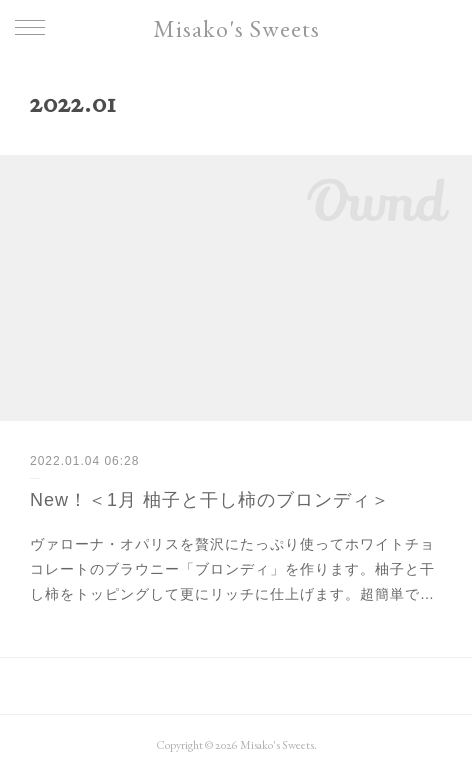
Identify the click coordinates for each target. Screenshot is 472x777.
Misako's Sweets (236, 28)
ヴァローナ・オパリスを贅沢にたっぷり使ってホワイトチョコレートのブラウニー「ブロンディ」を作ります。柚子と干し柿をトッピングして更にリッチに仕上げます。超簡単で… (232, 569)
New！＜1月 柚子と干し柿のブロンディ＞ (210, 500)
